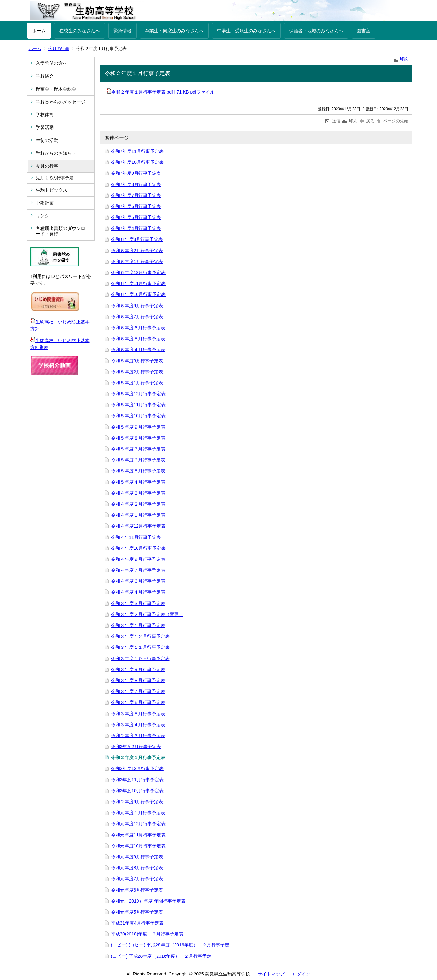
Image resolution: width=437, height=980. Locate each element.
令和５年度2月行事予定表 (137, 372)
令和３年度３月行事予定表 (138, 603)
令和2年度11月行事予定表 (137, 780)
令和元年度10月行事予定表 (138, 846)
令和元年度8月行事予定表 (137, 868)
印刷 (401, 59)
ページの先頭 (392, 121)
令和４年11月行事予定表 (136, 537)
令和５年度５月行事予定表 (138, 471)
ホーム (39, 31)
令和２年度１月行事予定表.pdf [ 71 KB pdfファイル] (161, 92)
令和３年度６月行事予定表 (138, 702)
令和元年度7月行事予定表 (137, 879)
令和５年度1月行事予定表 (137, 383)
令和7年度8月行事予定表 (136, 184)
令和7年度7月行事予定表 (136, 195)
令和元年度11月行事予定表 (138, 835)
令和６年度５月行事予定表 (138, 339)
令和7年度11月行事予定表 (137, 151)
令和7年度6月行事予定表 (136, 206)
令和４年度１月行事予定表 (138, 515)
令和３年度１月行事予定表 (138, 625)
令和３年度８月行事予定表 (138, 680)
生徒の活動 (47, 140)
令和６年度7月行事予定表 (137, 317)
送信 (333, 121)
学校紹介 (45, 76)
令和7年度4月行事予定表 (136, 228)
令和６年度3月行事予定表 (137, 239)
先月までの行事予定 (55, 178)
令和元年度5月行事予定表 (137, 912)
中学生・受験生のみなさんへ (246, 31)
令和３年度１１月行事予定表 (140, 647)
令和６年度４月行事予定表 (138, 350)
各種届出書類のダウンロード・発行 (61, 231)
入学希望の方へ (52, 63)
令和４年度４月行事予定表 (138, 592)
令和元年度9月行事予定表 (137, 857)
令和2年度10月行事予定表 (137, 791)
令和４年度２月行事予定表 (138, 504)
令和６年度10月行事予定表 (138, 294)
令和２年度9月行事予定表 (137, 802)
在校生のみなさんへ (80, 31)
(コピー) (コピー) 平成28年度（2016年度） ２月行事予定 (170, 945)
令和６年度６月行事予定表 (138, 328)
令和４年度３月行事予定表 (138, 493)
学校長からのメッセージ (61, 102)
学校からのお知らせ (56, 153)
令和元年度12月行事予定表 (138, 824)
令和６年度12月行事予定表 (138, 272)
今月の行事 (59, 49)
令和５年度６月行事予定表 (138, 460)
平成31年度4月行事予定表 (137, 923)
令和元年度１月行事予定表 (138, 813)
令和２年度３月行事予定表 (138, 736)
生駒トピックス (52, 190)
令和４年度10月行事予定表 (138, 548)
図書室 (364, 31)
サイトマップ (271, 974)
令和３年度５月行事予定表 (138, 714)
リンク (43, 216)
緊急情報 (122, 31)
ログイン (301, 974)
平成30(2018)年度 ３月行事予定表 (147, 934)
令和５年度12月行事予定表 (138, 394)
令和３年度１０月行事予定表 (140, 658)
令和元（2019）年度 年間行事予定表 (148, 901)
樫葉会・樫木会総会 (56, 89)
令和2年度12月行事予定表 (137, 768)
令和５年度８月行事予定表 (138, 438)
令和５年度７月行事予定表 (138, 449)
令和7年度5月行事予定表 (136, 217)
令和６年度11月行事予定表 (138, 283)
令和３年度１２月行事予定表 (140, 636)
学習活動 (45, 127)
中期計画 (45, 203)
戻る (367, 121)
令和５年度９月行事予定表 (138, 427)
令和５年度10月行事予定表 (138, 416)
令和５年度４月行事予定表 (138, 482)
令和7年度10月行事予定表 (137, 162)
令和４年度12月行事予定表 (138, 526)
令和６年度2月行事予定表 (137, 251)
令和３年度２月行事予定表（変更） (147, 614)
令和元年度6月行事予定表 (137, 890)
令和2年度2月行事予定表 (136, 747)
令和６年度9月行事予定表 (137, 306)
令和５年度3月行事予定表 (137, 361)
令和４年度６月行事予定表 (138, 581)
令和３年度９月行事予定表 (138, 669)
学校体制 (45, 114)
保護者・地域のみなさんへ (316, 31)
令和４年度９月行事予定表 (138, 559)
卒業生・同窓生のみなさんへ (174, 31)
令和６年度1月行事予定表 (137, 262)
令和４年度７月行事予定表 (138, 570)
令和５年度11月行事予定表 (138, 405)
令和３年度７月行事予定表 (138, 691)
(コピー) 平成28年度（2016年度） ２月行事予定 (161, 956)
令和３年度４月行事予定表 (138, 725)
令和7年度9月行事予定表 (136, 173)
